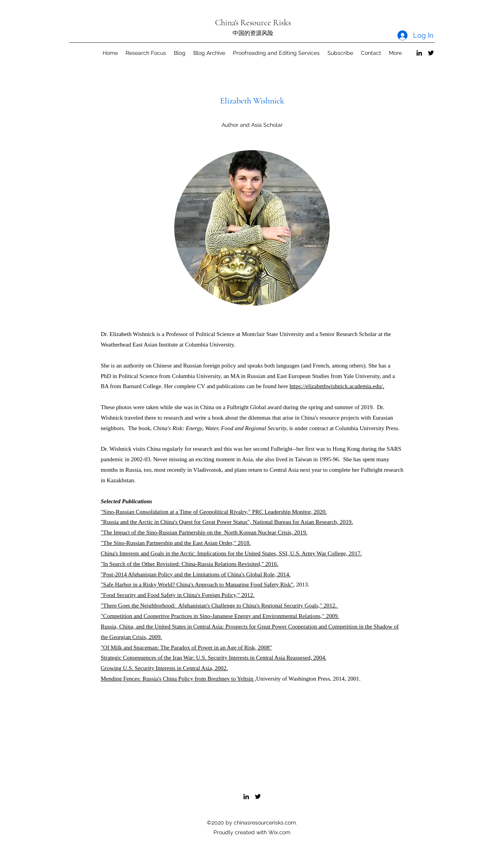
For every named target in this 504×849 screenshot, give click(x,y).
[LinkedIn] (419, 53)
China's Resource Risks (253, 23)
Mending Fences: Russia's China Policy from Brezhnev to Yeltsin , (178, 679)
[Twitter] (431, 53)
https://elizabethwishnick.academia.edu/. (337, 386)
